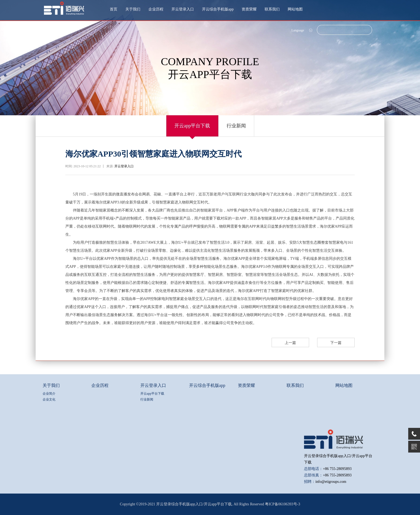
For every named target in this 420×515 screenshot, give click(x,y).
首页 (114, 9)
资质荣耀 (249, 9)
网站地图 (295, 9)
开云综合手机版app (218, 9)
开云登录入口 (183, 9)
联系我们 (272, 9)
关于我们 (133, 9)
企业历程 (156, 9)
